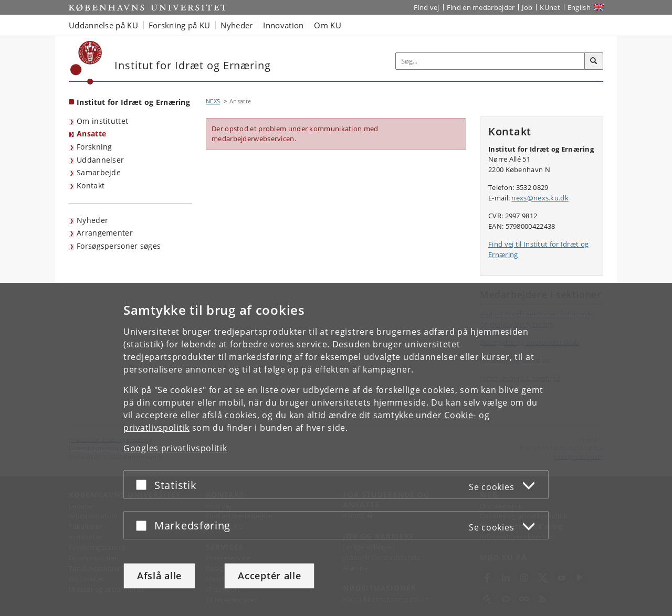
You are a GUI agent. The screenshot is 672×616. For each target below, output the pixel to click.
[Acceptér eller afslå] (144, 485)
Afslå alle (159, 576)
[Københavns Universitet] (86, 63)
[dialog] (336, 449)
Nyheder (92, 220)
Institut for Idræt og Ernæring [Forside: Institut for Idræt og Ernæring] (133, 102)
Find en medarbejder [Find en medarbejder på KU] (481, 7)
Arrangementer (105, 233)
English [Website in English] (579, 7)
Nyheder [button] (237, 25)
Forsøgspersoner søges (119, 246)
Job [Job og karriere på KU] (527, 7)
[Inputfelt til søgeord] (490, 61)
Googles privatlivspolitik (175, 448)
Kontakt (91, 185)
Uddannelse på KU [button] (103, 25)
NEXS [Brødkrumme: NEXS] (213, 101)
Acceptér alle (269, 576)
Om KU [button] (328, 25)
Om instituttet (102, 121)
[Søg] (594, 61)
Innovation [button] (283, 25)
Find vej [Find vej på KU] (426, 7)
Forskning (94, 147)
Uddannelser (100, 160)
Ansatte (91, 134)
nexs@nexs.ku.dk (540, 198)
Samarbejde (99, 172)
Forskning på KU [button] (180, 25)
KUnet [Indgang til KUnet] (550, 7)
